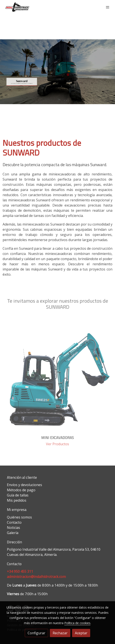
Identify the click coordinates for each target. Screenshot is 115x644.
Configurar (36, 633)
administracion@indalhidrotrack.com (36, 577)
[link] (17, 7)
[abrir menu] (108, 7)
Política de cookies (77, 623)
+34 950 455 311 (20, 571)
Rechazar (60, 633)
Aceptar (81, 633)
